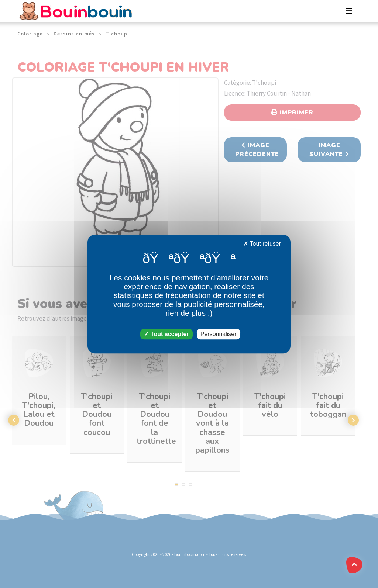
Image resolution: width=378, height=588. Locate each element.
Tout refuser (262, 244)
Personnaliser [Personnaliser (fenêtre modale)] (219, 334)
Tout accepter (166, 334)
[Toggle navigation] (349, 11)
